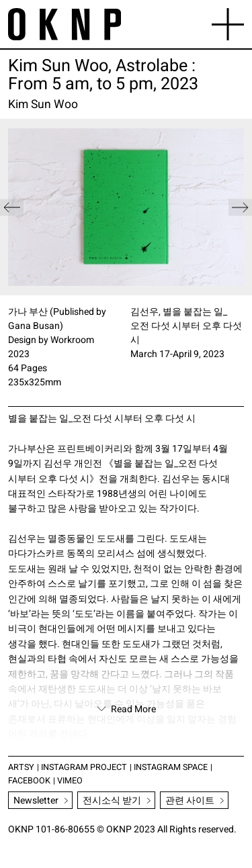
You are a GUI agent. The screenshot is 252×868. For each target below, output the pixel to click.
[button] (240, 207)
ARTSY (21, 767)
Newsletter (36, 801)
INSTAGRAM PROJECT (84, 767)
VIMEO (70, 781)
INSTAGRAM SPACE (171, 767)
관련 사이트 (190, 801)
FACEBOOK (29, 781)
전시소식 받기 (112, 801)
